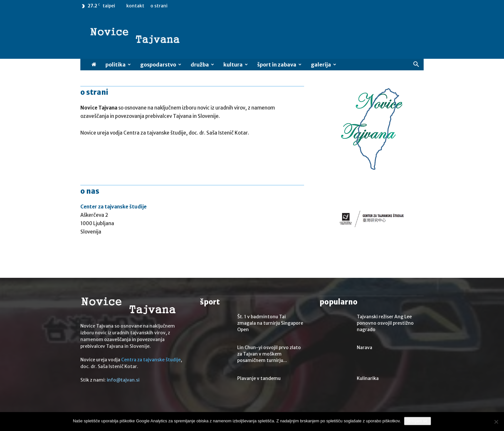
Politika (118, 65)
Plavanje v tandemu (259, 378)
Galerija (324, 65)
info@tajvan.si (123, 380)
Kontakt (135, 6)
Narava (364, 347)
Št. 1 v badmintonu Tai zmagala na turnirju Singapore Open (270, 323)
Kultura (236, 65)
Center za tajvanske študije (113, 207)
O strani (159, 6)
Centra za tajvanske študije (151, 360)
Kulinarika (368, 378)
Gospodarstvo (161, 65)
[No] (496, 422)
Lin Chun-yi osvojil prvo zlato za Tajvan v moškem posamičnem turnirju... (269, 354)
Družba (202, 65)
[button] (416, 65)
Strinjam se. (418, 421)
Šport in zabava (279, 65)
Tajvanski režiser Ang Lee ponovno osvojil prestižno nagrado (385, 323)
